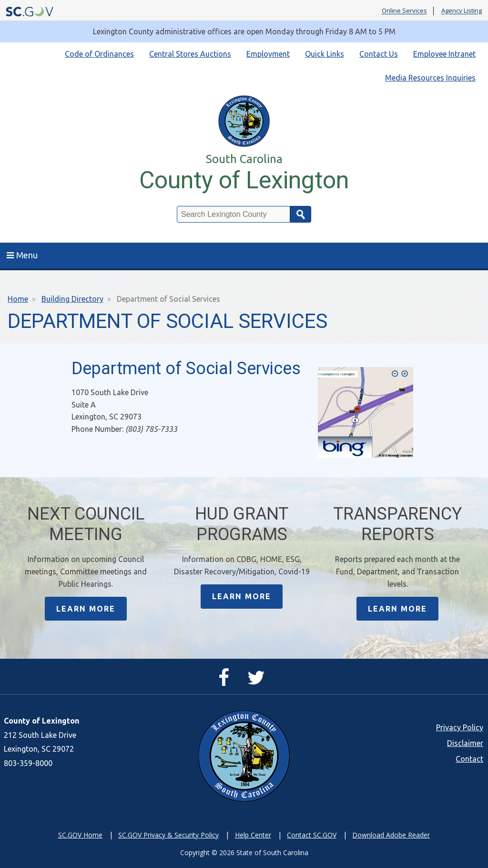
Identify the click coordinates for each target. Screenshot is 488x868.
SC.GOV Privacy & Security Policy (168, 835)
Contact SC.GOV (312, 835)
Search (301, 214)
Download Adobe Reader (391, 835)
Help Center (253, 835)
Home (18, 299)
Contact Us (379, 54)
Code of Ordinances (99, 54)
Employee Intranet (444, 54)
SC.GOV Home (80, 835)
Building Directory (72, 299)
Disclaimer (465, 743)
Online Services (404, 11)
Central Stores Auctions (190, 54)
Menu (22, 255)
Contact (469, 759)
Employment (268, 54)
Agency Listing (462, 11)
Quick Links (325, 54)
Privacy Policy (460, 727)
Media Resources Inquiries (430, 78)
